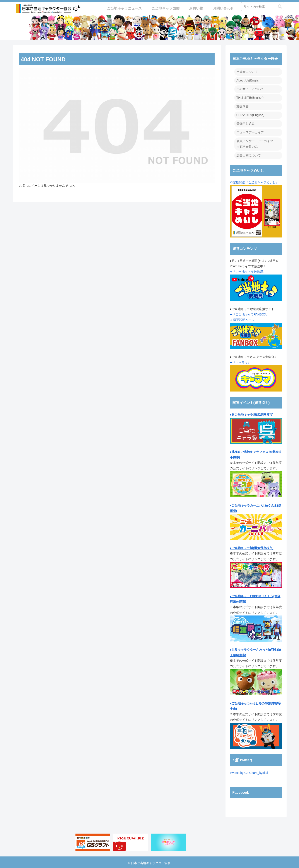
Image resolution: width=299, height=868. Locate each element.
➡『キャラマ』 (240, 361)
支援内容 (243, 106)
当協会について (247, 72)
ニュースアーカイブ (250, 131)
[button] (280, 6)
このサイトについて (250, 89)
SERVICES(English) (250, 114)
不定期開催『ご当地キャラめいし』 (256, 208)
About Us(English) (249, 80)
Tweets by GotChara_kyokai (249, 771)
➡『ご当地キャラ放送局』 (248, 270)
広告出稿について (249, 154)
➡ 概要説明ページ (242, 318)
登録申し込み (246, 123)
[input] (263, 7)
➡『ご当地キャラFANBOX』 (250, 313)
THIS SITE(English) (250, 97)
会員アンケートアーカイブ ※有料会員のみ (255, 143)
